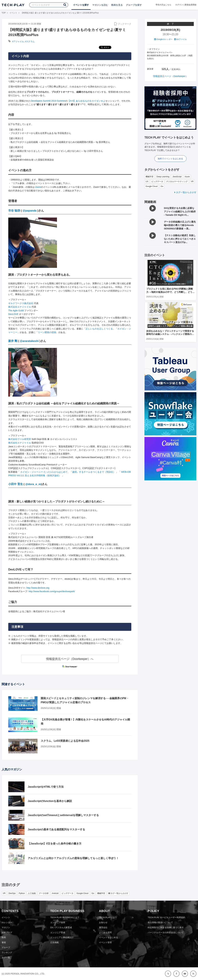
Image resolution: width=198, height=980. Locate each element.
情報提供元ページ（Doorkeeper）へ (70, 659)
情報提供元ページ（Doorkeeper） (170, 76)
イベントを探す (81, 5)
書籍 (4, 942)
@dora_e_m (33, 484)
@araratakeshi (29, 341)
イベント (13, 13)
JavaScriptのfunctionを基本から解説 (50, 801)
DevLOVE (13, 314)
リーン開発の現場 (47, 332)
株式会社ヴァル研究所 (20, 439)
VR (192, 181)
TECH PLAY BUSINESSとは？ (65, 917)
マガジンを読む (100, 5)
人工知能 (32, 893)
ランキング (7, 952)
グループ (6, 947)
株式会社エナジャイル (20, 307)
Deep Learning (163, 177)
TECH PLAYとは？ (108, 917)
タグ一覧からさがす (185, 192)
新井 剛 (13, 341)
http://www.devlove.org (38, 588)
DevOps (12, 893)
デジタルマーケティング (177, 181)
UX (147, 181)
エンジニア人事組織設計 (62, 937)
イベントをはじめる (108, 937)
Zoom (38, 187)
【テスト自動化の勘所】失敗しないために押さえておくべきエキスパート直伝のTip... (180, 239)
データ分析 (44, 893)
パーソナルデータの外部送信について (166, 933)
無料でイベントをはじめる (170, 159)
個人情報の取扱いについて (160, 922)
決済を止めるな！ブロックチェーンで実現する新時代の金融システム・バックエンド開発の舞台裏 (170, 334)
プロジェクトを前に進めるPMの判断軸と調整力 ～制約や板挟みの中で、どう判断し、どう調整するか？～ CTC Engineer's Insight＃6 (170, 292)
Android (55, 893)
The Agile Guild (16, 311)
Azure (187, 177)
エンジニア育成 (58, 933)
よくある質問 (105, 933)
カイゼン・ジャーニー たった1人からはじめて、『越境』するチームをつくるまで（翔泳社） (68, 472)
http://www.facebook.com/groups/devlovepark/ (52, 591)
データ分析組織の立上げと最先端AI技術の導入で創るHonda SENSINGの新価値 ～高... (180, 225)
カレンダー (7, 922)
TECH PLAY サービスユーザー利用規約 (166, 917)
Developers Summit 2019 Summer (48, 101)
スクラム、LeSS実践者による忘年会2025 (65, 741)
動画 (4, 937)
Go (162, 186)
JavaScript (177, 177)
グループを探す (134, 5)
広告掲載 (55, 942)
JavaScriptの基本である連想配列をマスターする (56, 829)
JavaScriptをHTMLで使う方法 (46, 787)
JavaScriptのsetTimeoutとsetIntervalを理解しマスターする (63, 815)
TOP (4, 13)
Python (22, 893)
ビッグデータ (157, 181)
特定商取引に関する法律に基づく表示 (166, 927)
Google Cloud (152, 186)
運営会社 (103, 927)
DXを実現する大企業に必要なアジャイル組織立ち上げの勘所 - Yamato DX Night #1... (180, 212)
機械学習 (149, 177)
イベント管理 (105, 942)
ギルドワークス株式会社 (21, 303)
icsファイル (180, 39)
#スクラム (30, 41)
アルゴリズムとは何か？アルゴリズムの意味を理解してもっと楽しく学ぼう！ (73, 858)
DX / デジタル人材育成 (61, 927)
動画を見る (117, 5)
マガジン (6, 927)
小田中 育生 (16, 484)
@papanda (30, 211)
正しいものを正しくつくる (99, 329)
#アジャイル (18, 41)
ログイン (179, 5)
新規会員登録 (191, 5)
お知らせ (103, 922)
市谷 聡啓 (14, 211)
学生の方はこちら (163, 5)
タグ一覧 (6, 958)
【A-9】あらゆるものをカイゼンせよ (87, 101)
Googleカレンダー (163, 39)
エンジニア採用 (58, 922)
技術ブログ (7, 933)
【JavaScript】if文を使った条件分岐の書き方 (55, 844)
